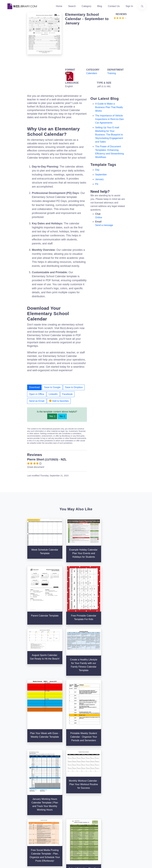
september (101, 175)
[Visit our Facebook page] (18, 826)
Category (86, 6)
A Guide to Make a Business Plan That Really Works (109, 107)
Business (83, 805)
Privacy (105, 813)
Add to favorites (59, 401)
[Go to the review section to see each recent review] (120, 18)
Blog (100, 6)
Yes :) (52, 416)
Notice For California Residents (107, 828)
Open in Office (37, 394)
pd (97, 184)
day (97, 170)
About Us (59, 800)
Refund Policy (109, 837)
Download (34, 387)
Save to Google (52, 387)
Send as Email (37, 401)
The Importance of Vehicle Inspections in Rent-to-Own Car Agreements (109, 119)
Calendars (92, 73)
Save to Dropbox (74, 387)
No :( (62, 416)
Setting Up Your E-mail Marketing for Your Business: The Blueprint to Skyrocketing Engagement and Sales (109, 135)
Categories (83, 800)
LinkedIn (53, 394)
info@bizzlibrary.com (136, 795)
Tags (80, 814)
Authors (58, 805)
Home (59, 6)
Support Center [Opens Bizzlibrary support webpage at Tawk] (110, 799)
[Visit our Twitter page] (10, 826)
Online (99, 217)
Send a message (104, 225)
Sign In (129, 6)
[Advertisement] (95, 46)
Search (72, 6)
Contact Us (114, 6)
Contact (58, 810)
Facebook (67, 394)
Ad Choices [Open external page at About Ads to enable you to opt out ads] (108, 818)
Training (112, 73)
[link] (10, 826)
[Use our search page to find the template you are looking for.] (142, 6)
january (99, 179)
